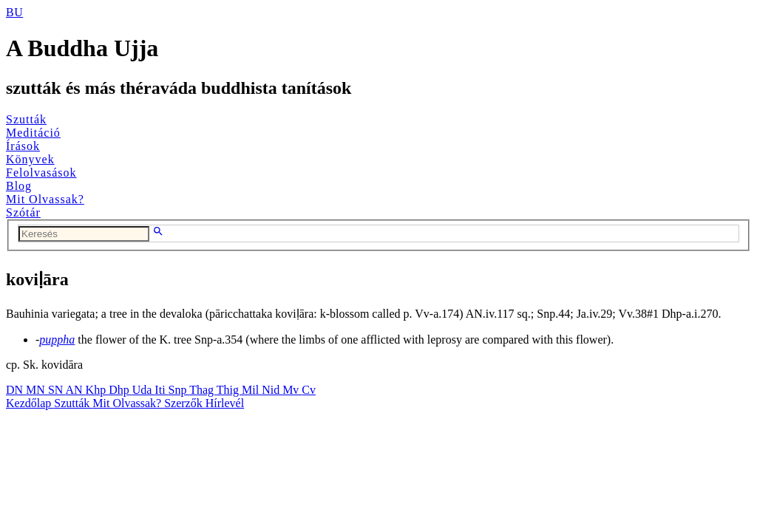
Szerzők (185, 403)
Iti (161, 390)
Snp (179, 390)
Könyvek (30, 159)
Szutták (26, 119)
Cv (309, 390)
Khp (98, 390)
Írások (23, 146)
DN (16, 390)
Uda (144, 390)
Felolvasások (41, 173)
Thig (229, 390)
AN (75, 390)
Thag (203, 390)
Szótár (23, 212)
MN (37, 390)
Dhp (120, 390)
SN (57, 390)
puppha (57, 340)
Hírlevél (225, 403)
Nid (272, 390)
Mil (252, 390)
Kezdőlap (30, 403)
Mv (292, 390)
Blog (19, 186)
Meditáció (33, 133)
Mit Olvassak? (45, 199)
